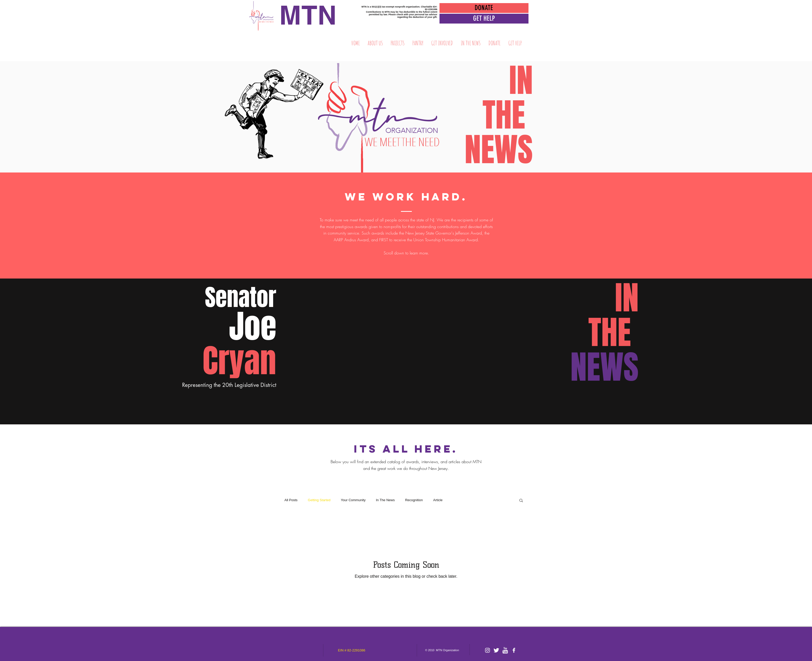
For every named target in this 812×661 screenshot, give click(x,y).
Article (438, 500)
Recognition (414, 500)
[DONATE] (484, 8)
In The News (385, 500)
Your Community (353, 500)
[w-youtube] (505, 650)
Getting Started (319, 500)
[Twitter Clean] (496, 650)
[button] (484, 19)
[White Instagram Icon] (487, 650)
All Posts (291, 500)
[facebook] (514, 650)
